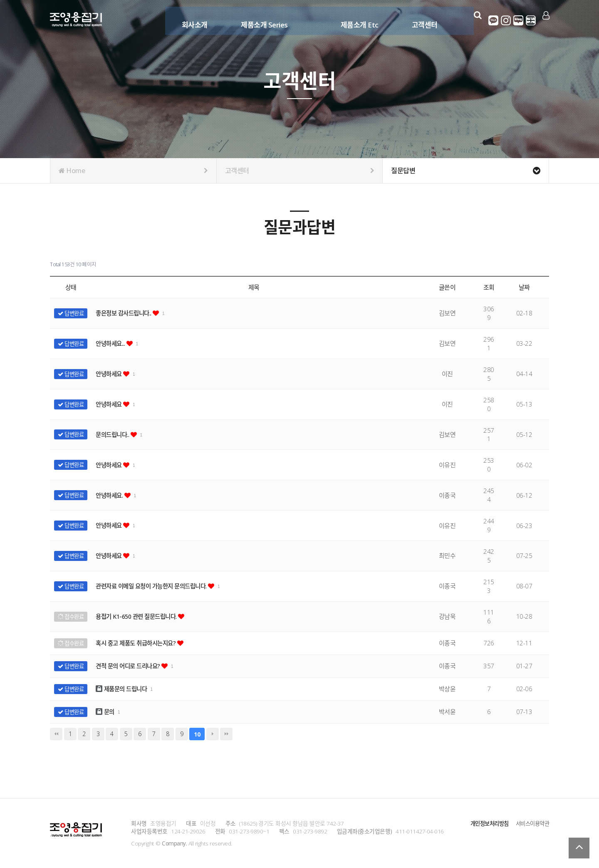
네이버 (519, 20)
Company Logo (76, 21)
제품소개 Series (263, 20)
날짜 (524, 287)
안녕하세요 (110, 374)
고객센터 (423, 20)
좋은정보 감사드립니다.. (127, 313)
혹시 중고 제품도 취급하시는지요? (139, 643)
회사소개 (193, 20)
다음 (213, 734)
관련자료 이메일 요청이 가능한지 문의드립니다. (156, 586)
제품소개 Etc (358, 20)
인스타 (506, 20)
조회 (489, 287)
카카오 (494, 20)
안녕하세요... (113, 343)
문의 (106, 712)
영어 (531, 20)
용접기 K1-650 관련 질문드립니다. (140, 616)
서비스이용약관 (531, 823)
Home (133, 171)
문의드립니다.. (115, 434)
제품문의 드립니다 (124, 689)
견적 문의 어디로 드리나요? (131, 666)
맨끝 (226, 734)
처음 (56, 734)
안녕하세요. (111, 495)
